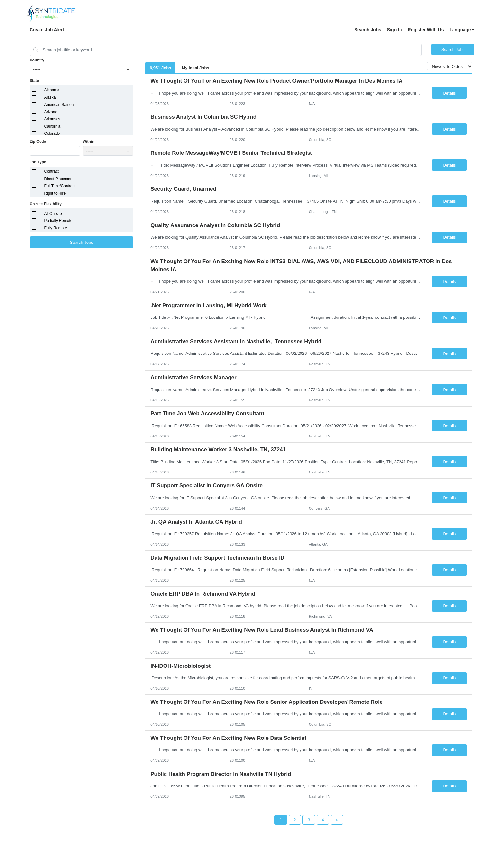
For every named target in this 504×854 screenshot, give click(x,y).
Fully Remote (55, 228)
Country (37, 60)
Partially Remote (58, 221)
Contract (51, 171)
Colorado (52, 133)
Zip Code (38, 142)
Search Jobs (368, 30)
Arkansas (52, 119)
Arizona (51, 112)
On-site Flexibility (46, 204)
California (52, 126)
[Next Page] (337, 820)
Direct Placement (59, 179)
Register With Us (426, 30)
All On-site (53, 214)
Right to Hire (55, 193)
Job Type (38, 162)
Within (89, 142)
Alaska (50, 97)
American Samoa (59, 105)
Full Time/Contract (60, 186)
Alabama (52, 90)
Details (449, 93)
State (34, 81)
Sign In (395, 30)
